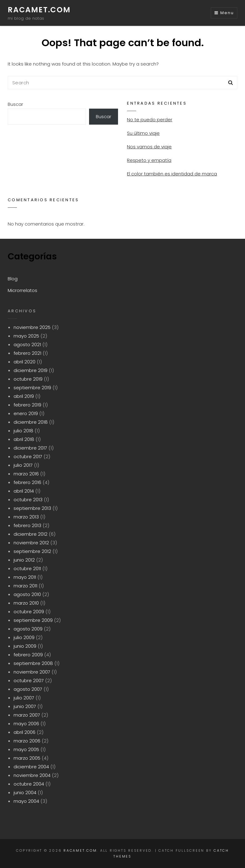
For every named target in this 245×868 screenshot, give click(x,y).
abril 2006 (24, 732)
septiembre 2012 (32, 551)
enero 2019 (26, 413)
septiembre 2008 (33, 663)
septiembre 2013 (32, 508)
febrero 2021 (27, 353)
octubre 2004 (29, 784)
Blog (13, 279)
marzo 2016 (26, 474)
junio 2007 (25, 706)
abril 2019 (24, 396)
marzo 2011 (25, 586)
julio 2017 (23, 465)
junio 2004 (25, 792)
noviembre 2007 (32, 672)
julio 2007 (24, 698)
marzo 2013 (26, 517)
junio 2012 (24, 560)
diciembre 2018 (31, 422)
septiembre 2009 (33, 620)
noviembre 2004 (32, 775)
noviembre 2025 (32, 327)
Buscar (15, 104)
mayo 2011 (25, 577)
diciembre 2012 (31, 534)
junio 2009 (25, 646)
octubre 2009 (29, 612)
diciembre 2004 (31, 767)
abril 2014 (24, 491)
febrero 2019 (27, 405)
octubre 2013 (28, 500)
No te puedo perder (150, 120)
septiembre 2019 (32, 388)
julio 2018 (23, 431)
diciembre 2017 (30, 448)
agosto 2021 (27, 344)
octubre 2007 (29, 680)
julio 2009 (24, 637)
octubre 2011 (27, 568)
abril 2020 (24, 362)
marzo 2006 (27, 741)
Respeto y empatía (149, 160)
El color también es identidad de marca (172, 174)
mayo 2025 (26, 336)
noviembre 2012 (31, 543)
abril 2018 (24, 439)
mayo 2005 (26, 749)
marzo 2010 (26, 603)
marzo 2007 (27, 715)
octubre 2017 (28, 456)
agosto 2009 (28, 629)
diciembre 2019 (31, 370)
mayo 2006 (26, 724)
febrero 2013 (27, 525)
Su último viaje (143, 133)
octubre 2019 (28, 379)
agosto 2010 (27, 594)
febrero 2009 (28, 655)
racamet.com (39, 10)
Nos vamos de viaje (149, 147)
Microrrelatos (22, 290)
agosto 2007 (28, 689)
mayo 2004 (26, 801)
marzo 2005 (27, 758)
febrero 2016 (27, 482)
